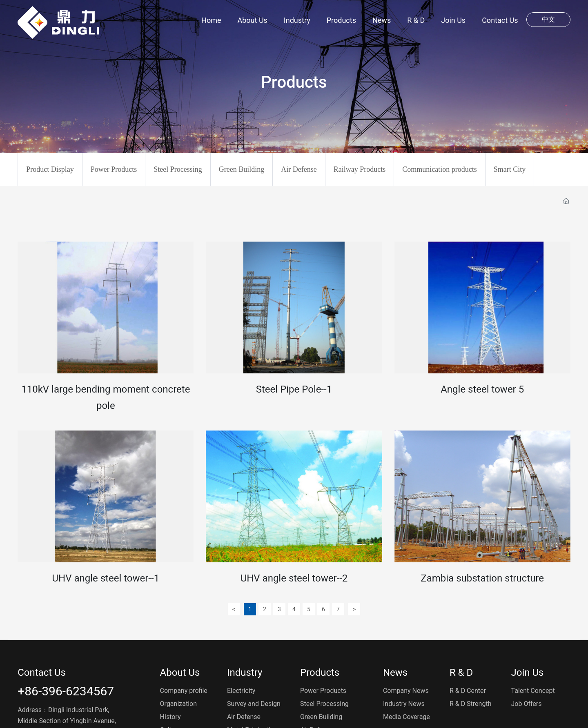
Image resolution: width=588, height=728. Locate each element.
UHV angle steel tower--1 (106, 578)
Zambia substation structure (482, 578)
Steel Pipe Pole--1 (294, 389)
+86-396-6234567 (66, 691)
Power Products (114, 169)
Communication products (439, 169)
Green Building (242, 169)
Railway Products (360, 169)
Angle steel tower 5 (482, 389)
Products (294, 82)
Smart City (510, 169)
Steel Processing (178, 169)
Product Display (50, 169)
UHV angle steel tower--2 (294, 578)
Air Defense (299, 169)
